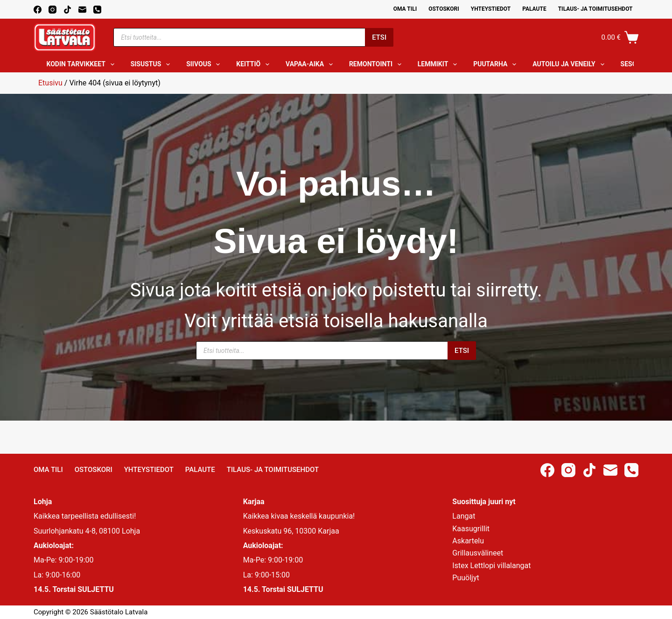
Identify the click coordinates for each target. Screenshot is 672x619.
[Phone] (97, 10)
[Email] (82, 10)
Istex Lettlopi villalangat (491, 566)
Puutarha (497, 64)
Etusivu (50, 83)
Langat (464, 516)
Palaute (534, 9)
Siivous (205, 64)
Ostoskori (444, 9)
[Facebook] (38, 10)
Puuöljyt (465, 578)
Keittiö (255, 64)
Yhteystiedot (491, 9)
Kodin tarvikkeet (82, 64)
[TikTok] (67, 10)
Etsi (379, 37)
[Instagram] (52, 10)
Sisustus (152, 64)
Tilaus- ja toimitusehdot (595, 9)
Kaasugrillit (471, 529)
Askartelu (468, 541)
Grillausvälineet (478, 553)
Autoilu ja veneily (570, 64)
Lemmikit (439, 64)
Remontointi (377, 64)
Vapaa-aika (311, 64)
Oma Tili (405, 9)
